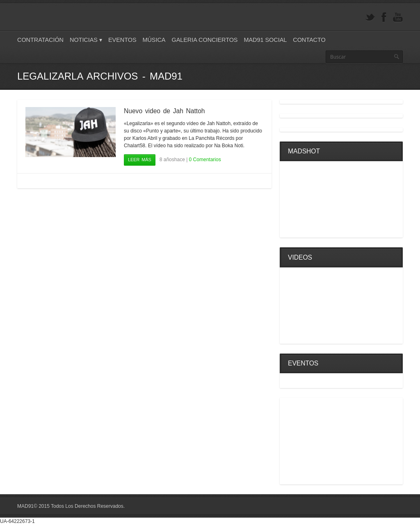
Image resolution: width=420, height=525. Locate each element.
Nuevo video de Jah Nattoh (164, 111)
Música (154, 40)
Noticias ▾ (86, 40)
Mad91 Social (265, 40)
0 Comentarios (205, 160)
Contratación (40, 40)
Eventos (122, 40)
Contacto (309, 40)
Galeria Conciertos (204, 40)
